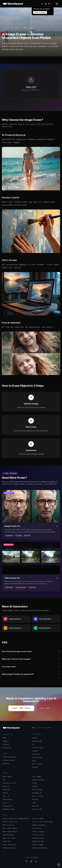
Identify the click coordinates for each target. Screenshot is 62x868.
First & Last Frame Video (43, 822)
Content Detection (10, 822)
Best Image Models (10, 832)
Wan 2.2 (6, 803)
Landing (14, 10)
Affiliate (36, 754)
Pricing (6, 745)
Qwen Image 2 (8, 777)
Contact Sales (38, 748)
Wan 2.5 (6, 796)
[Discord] (31, 861)
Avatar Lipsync (38, 832)
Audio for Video (9, 838)
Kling (35, 783)
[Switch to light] (42, 4)
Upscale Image (38, 845)
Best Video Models (10, 828)
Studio (35, 738)
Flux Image (37, 777)
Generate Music (38, 819)
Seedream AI (7, 800)
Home (5, 10)
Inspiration (37, 758)
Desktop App (37, 741)
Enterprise (7, 748)
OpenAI (5, 793)
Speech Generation (40, 848)
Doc (34, 745)
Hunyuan (35, 800)
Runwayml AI (37, 793)
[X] (36, 861)
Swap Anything (8, 835)
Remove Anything (39, 825)
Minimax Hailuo (38, 780)
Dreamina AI (7, 806)
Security (6, 764)
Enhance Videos (38, 838)
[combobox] (50, 4)
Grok (5, 780)
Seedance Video (9, 809)
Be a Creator (38, 764)
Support (35, 751)
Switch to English (40, 12)
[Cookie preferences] (59, 865)
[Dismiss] (52, 9)
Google (35, 787)
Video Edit (7, 842)
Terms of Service (10, 757)
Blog (34, 761)
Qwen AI (35, 806)
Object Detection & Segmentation (16, 819)
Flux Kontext (38, 790)
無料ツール (25, 10)
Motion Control (9, 825)
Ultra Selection (9, 845)
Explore (6, 741)
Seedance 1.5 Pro (10, 783)
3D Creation (37, 828)
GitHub (35, 767)
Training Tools (38, 835)
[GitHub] (26, 861)
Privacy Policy (9, 760)
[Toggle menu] (57, 4)
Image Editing (38, 842)
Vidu (34, 803)
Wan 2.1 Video (38, 796)
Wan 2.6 (6, 787)
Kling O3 (6, 790)
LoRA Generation (9, 848)
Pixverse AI (37, 809)
